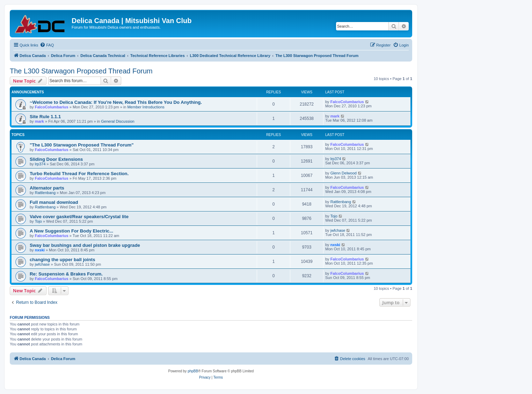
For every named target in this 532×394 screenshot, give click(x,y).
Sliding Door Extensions (56, 159)
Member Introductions (146, 107)
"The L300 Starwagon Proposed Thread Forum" (82, 145)
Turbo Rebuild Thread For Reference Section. (79, 174)
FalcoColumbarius (52, 107)
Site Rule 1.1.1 (45, 117)
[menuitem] (47, 45)
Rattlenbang (45, 193)
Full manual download (54, 202)
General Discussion (118, 121)
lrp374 (40, 164)
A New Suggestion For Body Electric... (71, 231)
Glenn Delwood (344, 173)
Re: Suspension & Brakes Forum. (66, 274)
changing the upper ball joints (63, 260)
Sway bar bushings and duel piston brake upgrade (85, 245)
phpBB (193, 371)
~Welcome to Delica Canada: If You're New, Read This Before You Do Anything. (116, 102)
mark (39, 121)
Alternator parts (47, 188)
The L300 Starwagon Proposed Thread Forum (81, 71)
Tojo (38, 221)
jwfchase (338, 230)
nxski (40, 250)
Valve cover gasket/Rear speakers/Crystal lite (79, 217)
